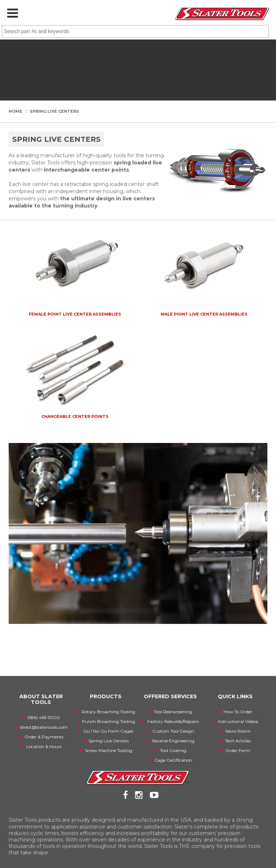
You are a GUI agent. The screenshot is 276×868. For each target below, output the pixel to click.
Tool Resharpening (173, 712)
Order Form (238, 750)
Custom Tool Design (173, 731)
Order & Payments (44, 737)
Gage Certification (173, 760)
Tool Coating (173, 750)
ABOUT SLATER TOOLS (41, 699)
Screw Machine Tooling (109, 750)
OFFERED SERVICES (170, 696)
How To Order (238, 712)
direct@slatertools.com (44, 727)
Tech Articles (238, 741)
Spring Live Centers (54, 111)
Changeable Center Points (75, 416)
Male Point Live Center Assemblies (204, 314)
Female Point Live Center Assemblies (75, 314)
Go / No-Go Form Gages (108, 731)
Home (15, 111)
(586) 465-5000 (44, 717)
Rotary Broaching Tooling (108, 712)
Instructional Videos (238, 721)
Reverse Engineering (173, 741)
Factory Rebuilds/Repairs (173, 721)
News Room (238, 731)
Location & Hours (44, 746)
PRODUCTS (106, 696)
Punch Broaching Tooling (109, 721)
